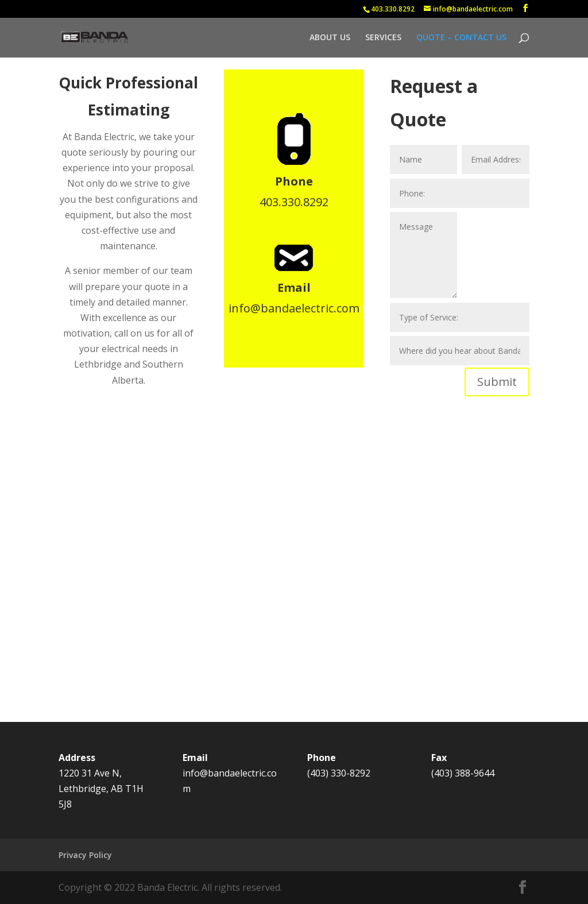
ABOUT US (330, 38)
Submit (497, 382)
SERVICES (383, 38)
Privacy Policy (85, 855)
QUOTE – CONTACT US (461, 38)
